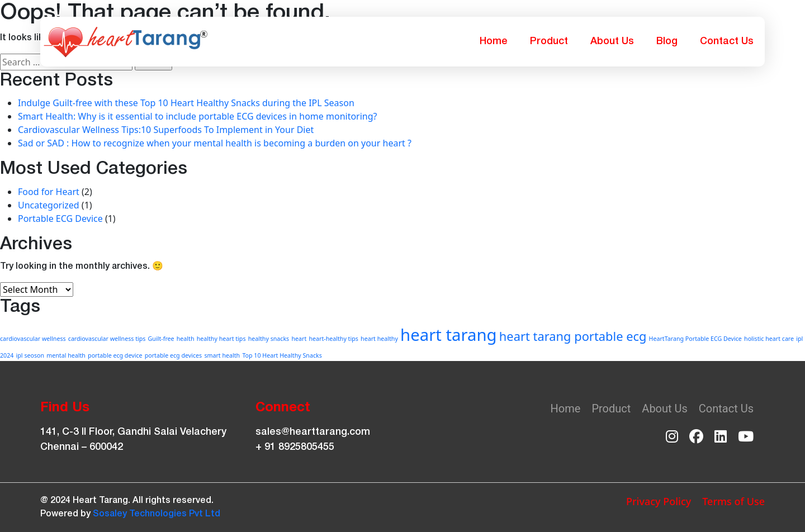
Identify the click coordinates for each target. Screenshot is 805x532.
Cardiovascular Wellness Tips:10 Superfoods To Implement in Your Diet (166, 130)
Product (549, 41)
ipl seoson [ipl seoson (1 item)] (30, 355)
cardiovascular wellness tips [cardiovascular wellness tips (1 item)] (107, 339)
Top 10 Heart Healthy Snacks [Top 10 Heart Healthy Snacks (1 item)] (282, 355)
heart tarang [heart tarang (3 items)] (449, 335)
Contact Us (727, 41)
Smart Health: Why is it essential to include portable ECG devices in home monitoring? (198, 116)
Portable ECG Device (60, 218)
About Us (612, 41)
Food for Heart (49, 192)
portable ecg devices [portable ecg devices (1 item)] (174, 355)
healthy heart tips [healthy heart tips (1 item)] (221, 339)
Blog (667, 41)
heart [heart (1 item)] (299, 339)
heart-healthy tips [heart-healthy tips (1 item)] (333, 339)
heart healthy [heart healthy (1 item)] (379, 339)
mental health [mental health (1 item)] (66, 355)
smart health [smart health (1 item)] (222, 355)
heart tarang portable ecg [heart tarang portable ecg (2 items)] (573, 336)
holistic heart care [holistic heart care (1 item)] (769, 339)
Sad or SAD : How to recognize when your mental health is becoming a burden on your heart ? (215, 143)
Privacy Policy (659, 501)
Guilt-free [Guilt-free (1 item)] (161, 339)
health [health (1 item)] (186, 339)
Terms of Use (733, 501)
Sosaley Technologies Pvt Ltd (157, 514)
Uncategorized (49, 205)
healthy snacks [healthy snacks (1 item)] (269, 339)
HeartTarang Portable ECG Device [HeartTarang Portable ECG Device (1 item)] (695, 339)
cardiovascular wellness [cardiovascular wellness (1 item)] (33, 339)
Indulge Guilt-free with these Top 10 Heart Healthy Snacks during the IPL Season (186, 103)
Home (494, 41)
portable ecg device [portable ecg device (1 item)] (115, 355)
